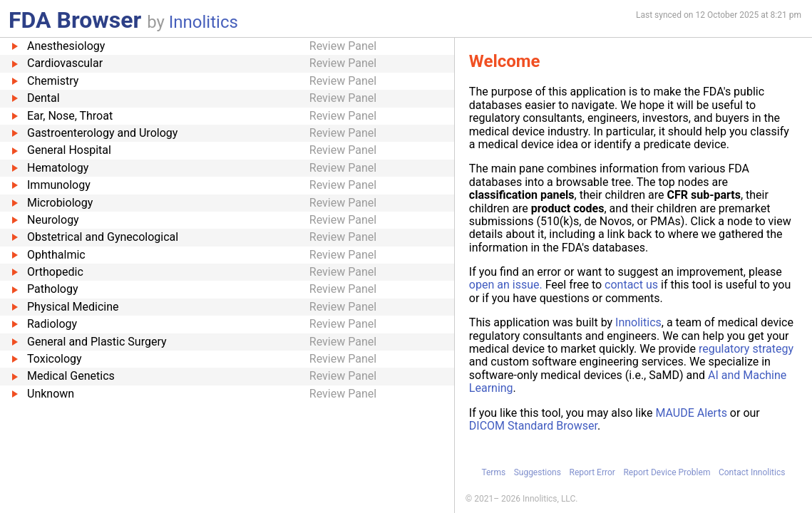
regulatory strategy (746, 349)
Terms (493, 472)
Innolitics (204, 22)
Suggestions (538, 472)
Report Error (592, 472)
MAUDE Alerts (691, 413)
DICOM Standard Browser (533, 426)
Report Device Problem (667, 472)
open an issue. (506, 285)
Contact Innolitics (752, 472)
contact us (631, 285)
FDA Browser (75, 20)
